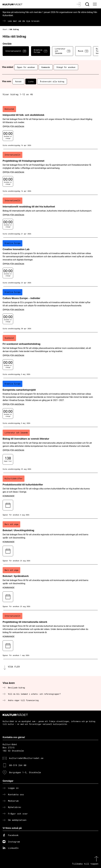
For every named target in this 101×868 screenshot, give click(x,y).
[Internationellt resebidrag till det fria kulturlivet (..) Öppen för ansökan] (50, 216)
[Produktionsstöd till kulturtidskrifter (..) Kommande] (50, 496)
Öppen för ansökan (26, 67)
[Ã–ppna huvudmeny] (95, 4)
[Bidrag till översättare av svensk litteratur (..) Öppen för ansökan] (50, 450)
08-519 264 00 (18, 765)
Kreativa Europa (41, 51)
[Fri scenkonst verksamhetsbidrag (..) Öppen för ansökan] (50, 355)
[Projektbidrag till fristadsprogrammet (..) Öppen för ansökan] (50, 172)
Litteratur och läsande (63, 51)
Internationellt (16, 51)
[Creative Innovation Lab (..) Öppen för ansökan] (50, 262)
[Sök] (88, 4)
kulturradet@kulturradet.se (26, 758)
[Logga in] (79, 4)
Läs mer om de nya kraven (24, 21)
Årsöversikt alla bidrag (52, 81)
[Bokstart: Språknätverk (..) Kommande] (50, 587)
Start (5, 29)
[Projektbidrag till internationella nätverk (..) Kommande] (50, 635)
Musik (83, 51)
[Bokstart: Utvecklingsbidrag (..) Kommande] (50, 541)
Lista (31, 81)
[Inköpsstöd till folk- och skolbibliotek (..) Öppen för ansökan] (50, 126)
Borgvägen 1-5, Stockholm (25, 772)
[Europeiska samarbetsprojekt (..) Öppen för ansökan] (50, 403)
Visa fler (14, 667)
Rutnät (18, 81)
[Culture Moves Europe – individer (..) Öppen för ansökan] (50, 309)
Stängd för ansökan (66, 67)
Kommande (46, 67)
